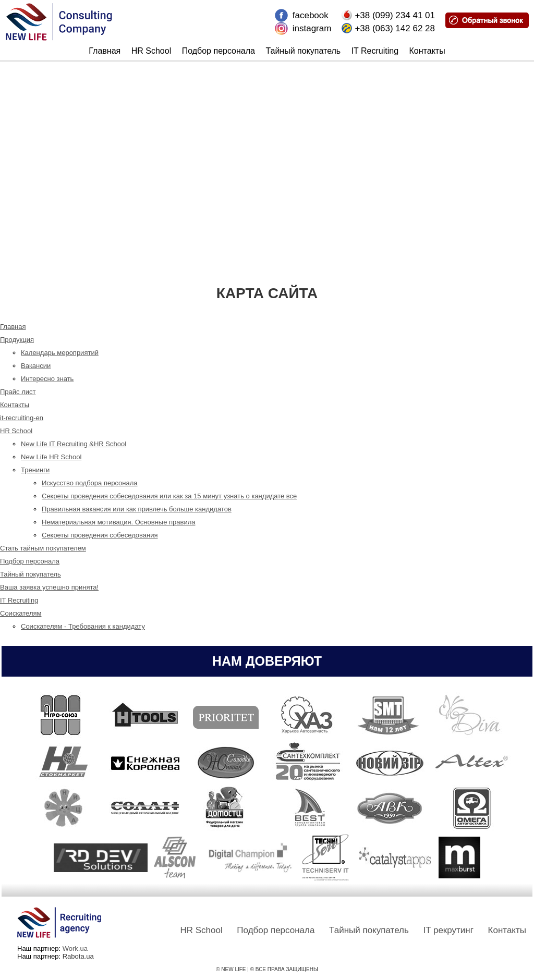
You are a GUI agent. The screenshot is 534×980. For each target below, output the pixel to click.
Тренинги (35, 470)
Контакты (427, 51)
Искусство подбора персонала (90, 483)
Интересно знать (47, 379)
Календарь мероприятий (60, 353)
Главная (105, 51)
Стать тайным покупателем (43, 548)
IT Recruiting (375, 51)
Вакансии (36, 366)
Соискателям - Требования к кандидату (83, 626)
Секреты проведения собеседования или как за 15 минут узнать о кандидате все (169, 496)
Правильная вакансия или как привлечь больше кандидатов (137, 509)
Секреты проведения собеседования (100, 535)
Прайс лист (18, 392)
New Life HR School (51, 457)
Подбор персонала (219, 51)
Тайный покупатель (303, 51)
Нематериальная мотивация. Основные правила (119, 522)
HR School (151, 51)
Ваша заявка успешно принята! (49, 587)
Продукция (17, 340)
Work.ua (75, 948)
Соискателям (21, 613)
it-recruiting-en (22, 418)
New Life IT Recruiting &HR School (74, 444)
